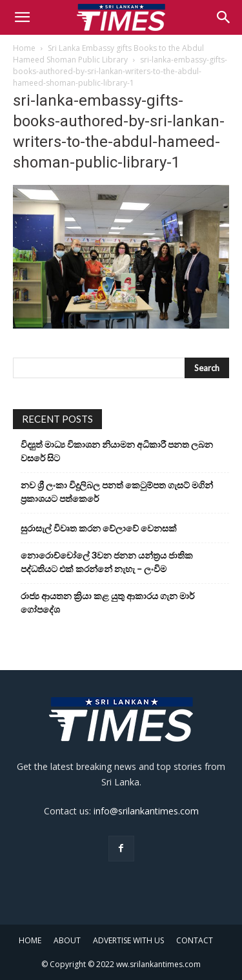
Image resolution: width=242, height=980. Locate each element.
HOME (30, 940)
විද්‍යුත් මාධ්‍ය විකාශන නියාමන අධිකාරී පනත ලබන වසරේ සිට (117, 451)
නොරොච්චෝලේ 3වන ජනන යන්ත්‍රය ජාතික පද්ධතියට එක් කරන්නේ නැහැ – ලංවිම (107, 562)
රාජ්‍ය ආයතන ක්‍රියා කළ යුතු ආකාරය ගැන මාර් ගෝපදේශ (107, 602)
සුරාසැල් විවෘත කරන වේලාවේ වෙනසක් (99, 528)
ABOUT (67, 940)
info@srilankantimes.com (146, 811)
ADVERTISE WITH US (128, 940)
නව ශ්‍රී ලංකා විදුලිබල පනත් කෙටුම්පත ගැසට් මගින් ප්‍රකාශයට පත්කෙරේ (117, 492)
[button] (22, 17)
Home (24, 48)
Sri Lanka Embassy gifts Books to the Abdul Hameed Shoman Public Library (108, 54)
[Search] (224, 17)
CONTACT (195, 940)
